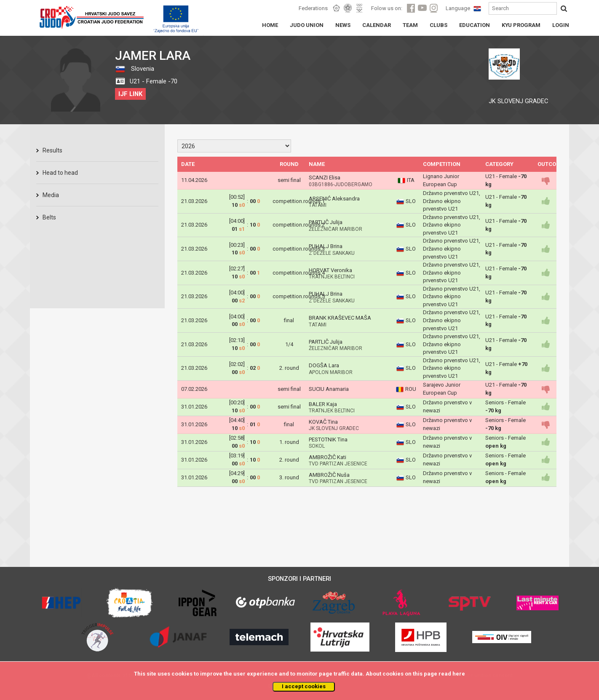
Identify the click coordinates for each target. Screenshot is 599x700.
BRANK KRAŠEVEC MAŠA (340, 318)
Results (52, 150)
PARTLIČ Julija (326, 222)
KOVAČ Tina (323, 422)
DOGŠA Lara (324, 365)
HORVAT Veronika (330, 270)
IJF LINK (130, 94)
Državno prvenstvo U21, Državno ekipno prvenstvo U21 (452, 201)
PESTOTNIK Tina (328, 440)
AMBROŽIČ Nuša (329, 475)
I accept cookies (304, 686)
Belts (49, 217)
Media (51, 195)
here (459, 674)
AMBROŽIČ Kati (328, 457)
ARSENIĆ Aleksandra (334, 199)
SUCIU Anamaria (329, 389)
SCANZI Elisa (325, 178)
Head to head (60, 173)
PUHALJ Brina (326, 246)
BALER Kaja (323, 404)
